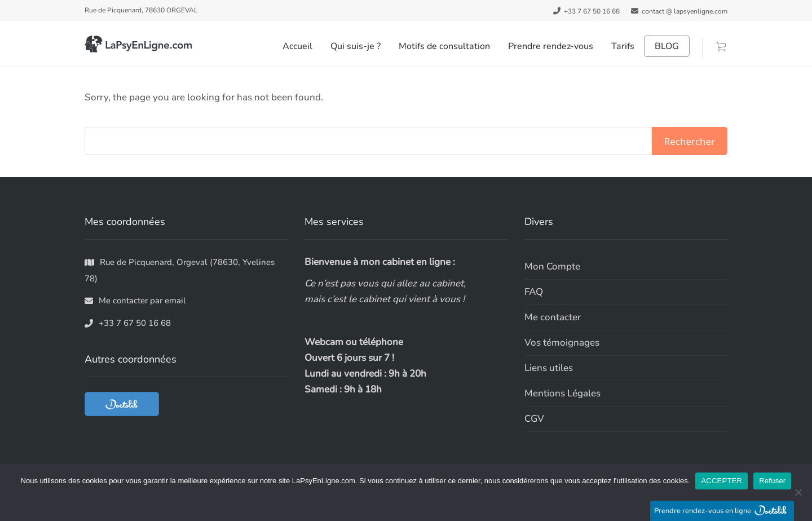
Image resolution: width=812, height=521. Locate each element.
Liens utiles (549, 368)
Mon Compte (552, 266)
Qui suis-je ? (356, 46)
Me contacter (553, 317)
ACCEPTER (721, 481)
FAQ (534, 292)
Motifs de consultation (444, 46)
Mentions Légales (562, 393)
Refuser (772, 481)
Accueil (297, 46)
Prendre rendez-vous (551, 46)
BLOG (667, 46)
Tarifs (623, 46)
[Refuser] (798, 492)
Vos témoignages (562, 343)
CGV (534, 419)
